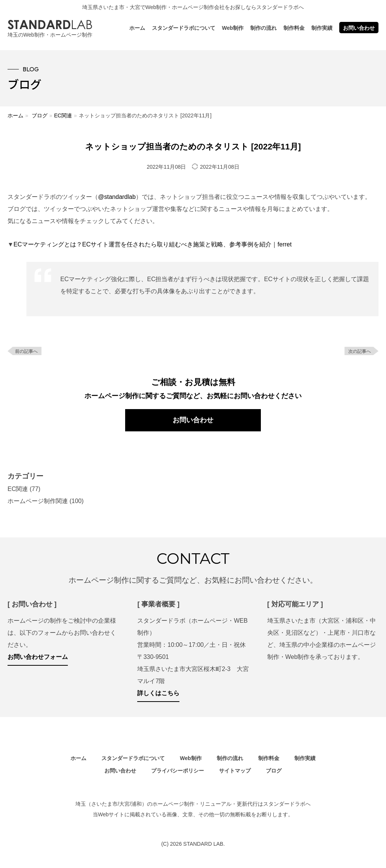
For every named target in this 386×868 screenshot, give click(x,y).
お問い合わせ (359, 28)
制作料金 (294, 28)
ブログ (40, 115)
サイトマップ (235, 771)
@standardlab (117, 197)
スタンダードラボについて (184, 28)
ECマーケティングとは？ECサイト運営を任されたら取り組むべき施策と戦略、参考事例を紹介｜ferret (153, 244)
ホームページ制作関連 (38, 501)
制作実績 (322, 28)
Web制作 (233, 28)
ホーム (137, 28)
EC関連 (63, 115)
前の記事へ (26, 351)
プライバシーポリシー (178, 771)
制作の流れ (263, 28)
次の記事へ (360, 351)
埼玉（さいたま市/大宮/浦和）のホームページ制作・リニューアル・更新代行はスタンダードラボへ (193, 804)
